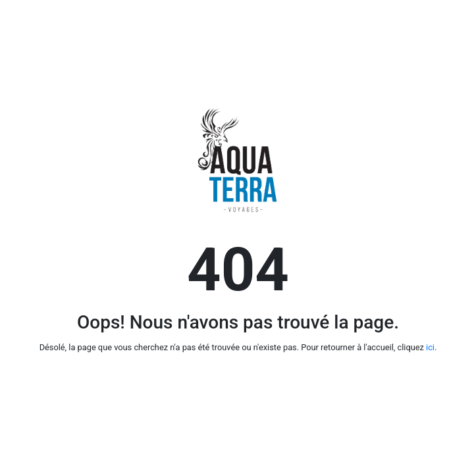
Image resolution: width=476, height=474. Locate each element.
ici (430, 347)
